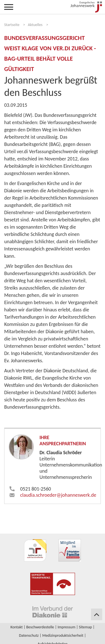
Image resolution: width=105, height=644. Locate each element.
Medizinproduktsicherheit (63, 635)
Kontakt (17, 627)
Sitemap (85, 627)
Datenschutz (29, 635)
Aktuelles (35, 25)
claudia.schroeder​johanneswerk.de (58, 495)
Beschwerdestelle (40, 627)
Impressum (66, 627)
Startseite (12, 25)
